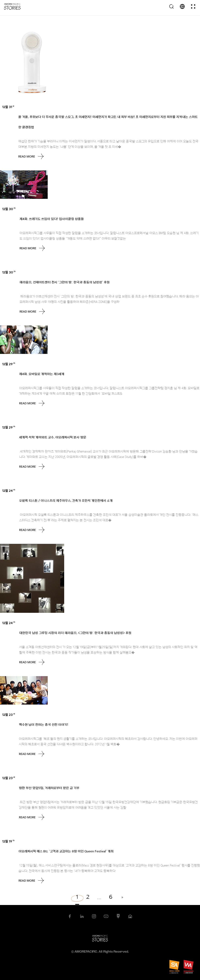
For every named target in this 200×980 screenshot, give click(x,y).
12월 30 (9, 209)
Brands (24, 107)
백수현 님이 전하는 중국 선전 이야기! (44, 725)
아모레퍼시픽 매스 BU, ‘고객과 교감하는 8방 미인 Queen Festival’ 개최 (66, 851)
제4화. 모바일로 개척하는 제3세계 (42, 374)
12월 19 (8, 841)
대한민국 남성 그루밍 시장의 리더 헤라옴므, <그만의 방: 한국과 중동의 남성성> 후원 (75, 633)
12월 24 (9, 491)
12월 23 (9, 715)
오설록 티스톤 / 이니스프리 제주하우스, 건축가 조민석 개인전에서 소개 (66, 501)
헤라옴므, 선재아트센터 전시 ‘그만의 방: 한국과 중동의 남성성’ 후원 (65, 282)
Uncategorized (31, 209)
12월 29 (9, 364)
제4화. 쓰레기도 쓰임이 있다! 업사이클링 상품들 (52, 219)
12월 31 (8, 107)
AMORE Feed (29, 273)
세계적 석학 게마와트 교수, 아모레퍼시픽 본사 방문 (53, 437)
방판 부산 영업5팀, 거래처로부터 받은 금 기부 (49, 788)
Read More (31, 156)
